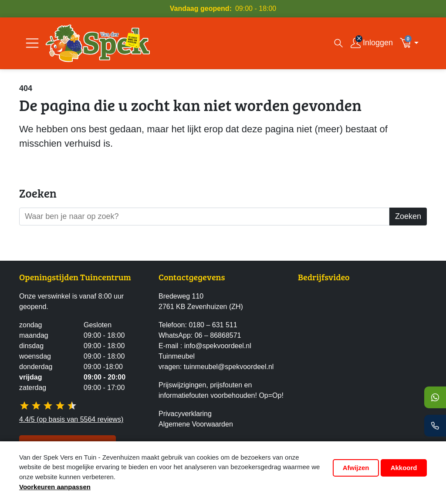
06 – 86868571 (218, 335)
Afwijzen (356, 468)
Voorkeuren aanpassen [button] (55, 487)
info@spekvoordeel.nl (218, 346)
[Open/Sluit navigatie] (32, 43)
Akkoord (404, 468)
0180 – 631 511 (213, 325)
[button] (412, 43)
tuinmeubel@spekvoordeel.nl (229, 367)
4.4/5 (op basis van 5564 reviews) (71, 419)
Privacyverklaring (185, 414)
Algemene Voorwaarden (196, 424)
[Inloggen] (372, 43)
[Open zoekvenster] (338, 43)
